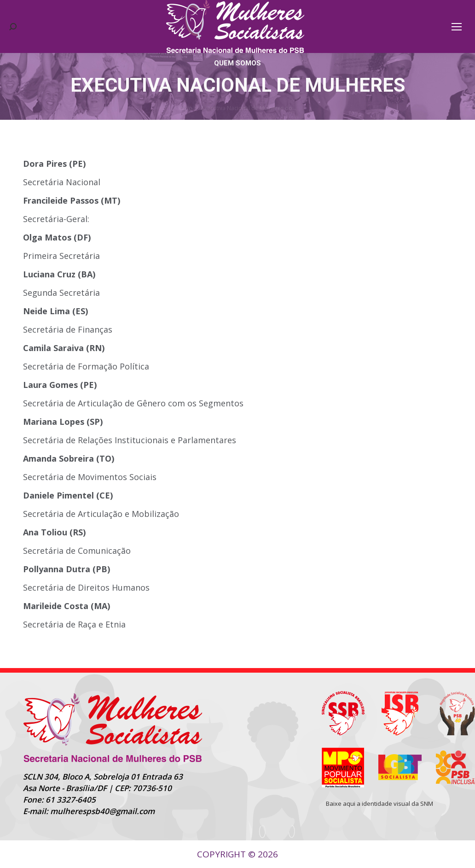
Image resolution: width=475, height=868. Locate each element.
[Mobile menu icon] (457, 27)
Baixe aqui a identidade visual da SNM (379, 803)
